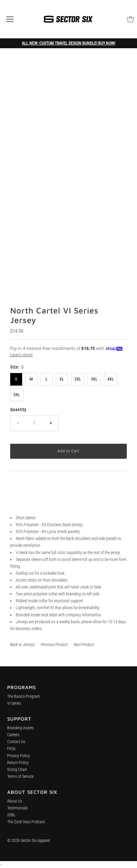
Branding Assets (20, 731)
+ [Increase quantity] (51, 423)
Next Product (84, 644)
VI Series (14, 705)
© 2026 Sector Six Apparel (29, 841)
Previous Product (54, 644)
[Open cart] (130, 19)
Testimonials (17, 813)
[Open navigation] (10, 19)
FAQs (11, 752)
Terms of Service (20, 780)
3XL (94, 379)
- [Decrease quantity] (18, 423)
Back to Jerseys (23, 644)
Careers (13, 738)
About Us (15, 806)
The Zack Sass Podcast (26, 827)
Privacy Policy (19, 759)
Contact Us (16, 745)
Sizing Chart (17, 773)
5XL (17, 395)
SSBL (12, 820)
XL (62, 379)
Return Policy (18, 766)
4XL (111, 379)
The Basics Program (24, 698)
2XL (78, 379)
